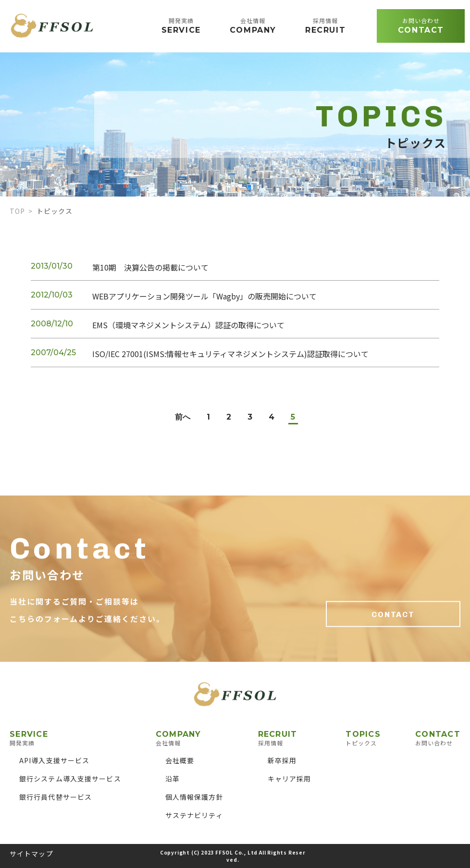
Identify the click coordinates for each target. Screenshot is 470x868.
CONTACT (393, 614)
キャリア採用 (290, 779)
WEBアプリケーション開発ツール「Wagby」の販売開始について (204, 296)
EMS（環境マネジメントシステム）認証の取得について (188, 325)
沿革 (173, 779)
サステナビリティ (194, 815)
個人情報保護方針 (194, 797)
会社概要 (180, 760)
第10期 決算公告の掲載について (150, 267)
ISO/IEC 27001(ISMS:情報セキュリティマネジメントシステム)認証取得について (230, 354)
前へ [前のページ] (183, 417)
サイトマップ (31, 854)
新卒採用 (282, 760)
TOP (17, 211)
